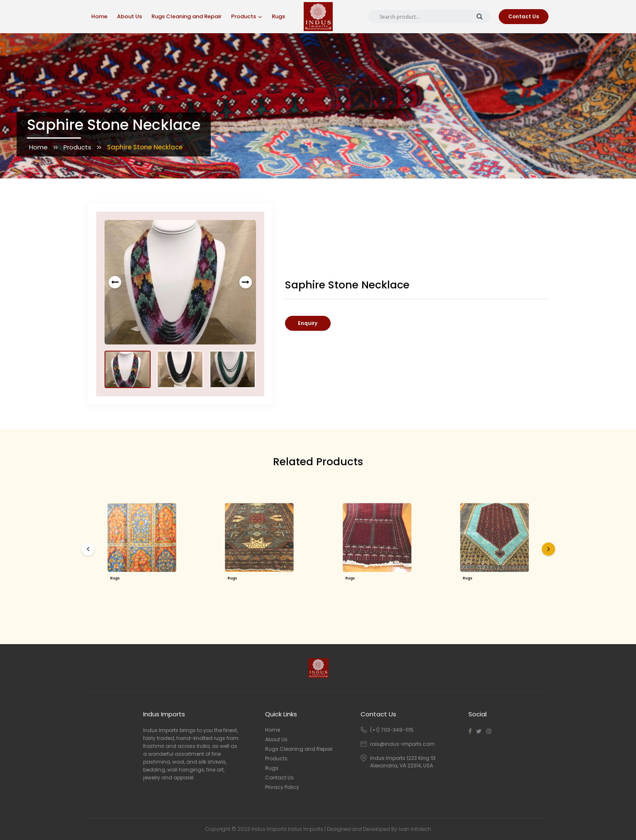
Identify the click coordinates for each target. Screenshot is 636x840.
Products (244, 16)
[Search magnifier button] (480, 17)
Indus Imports (306, 829)
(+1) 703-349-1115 (392, 730)
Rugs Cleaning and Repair (186, 16)
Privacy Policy (282, 787)
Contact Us (524, 16)
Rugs (278, 16)
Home (99, 16)
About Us (129, 16)
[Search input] (426, 17)
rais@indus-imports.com (402, 744)
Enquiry (308, 323)
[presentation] (115, 282)
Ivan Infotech (415, 829)
